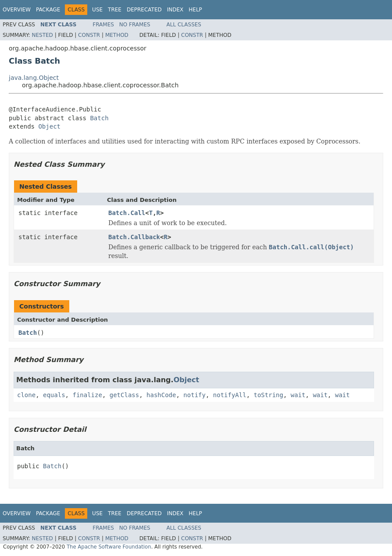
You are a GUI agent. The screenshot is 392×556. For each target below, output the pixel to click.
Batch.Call (127, 213)
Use (97, 10)
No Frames (135, 25)
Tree (115, 10)
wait (298, 395)
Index (175, 10)
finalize (87, 395)
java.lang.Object (34, 78)
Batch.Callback (134, 237)
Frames (103, 25)
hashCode (161, 395)
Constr (89, 35)
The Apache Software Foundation (109, 547)
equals (54, 395)
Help (195, 10)
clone (26, 395)
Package (48, 10)
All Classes (184, 25)
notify (194, 395)
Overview (17, 10)
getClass (124, 395)
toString (269, 395)
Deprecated (144, 10)
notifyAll (230, 395)
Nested (42, 35)
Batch (99, 118)
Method (117, 35)
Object (49, 126)
